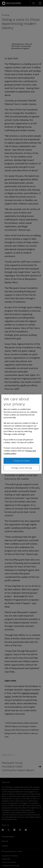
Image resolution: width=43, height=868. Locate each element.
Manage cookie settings (22, 468)
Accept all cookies (22, 461)
